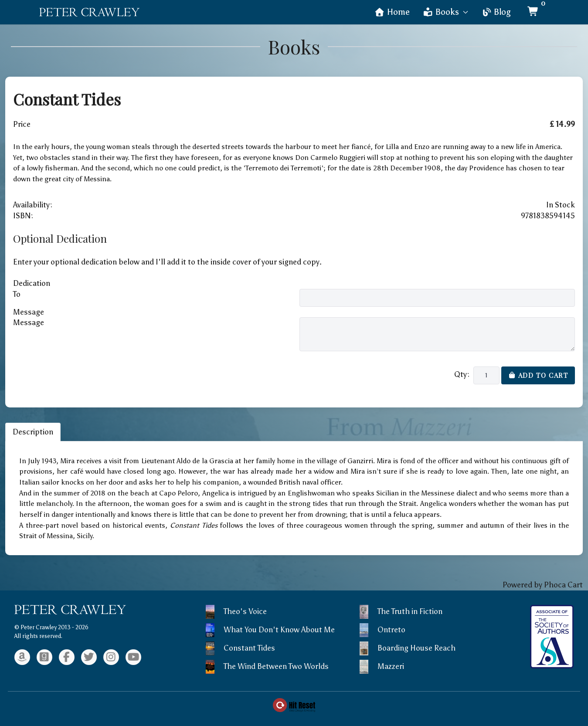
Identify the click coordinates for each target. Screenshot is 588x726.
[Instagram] (111, 657)
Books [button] (446, 12)
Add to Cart (538, 375)
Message (29, 322)
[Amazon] (22, 657)
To (17, 294)
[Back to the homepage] (89, 12)
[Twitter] (89, 657)
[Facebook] (67, 657)
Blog (496, 12)
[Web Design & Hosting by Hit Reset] (294, 704)
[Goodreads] (44, 657)
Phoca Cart (563, 585)
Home (392, 12)
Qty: (462, 374)
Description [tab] (33, 432)
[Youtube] (133, 657)
